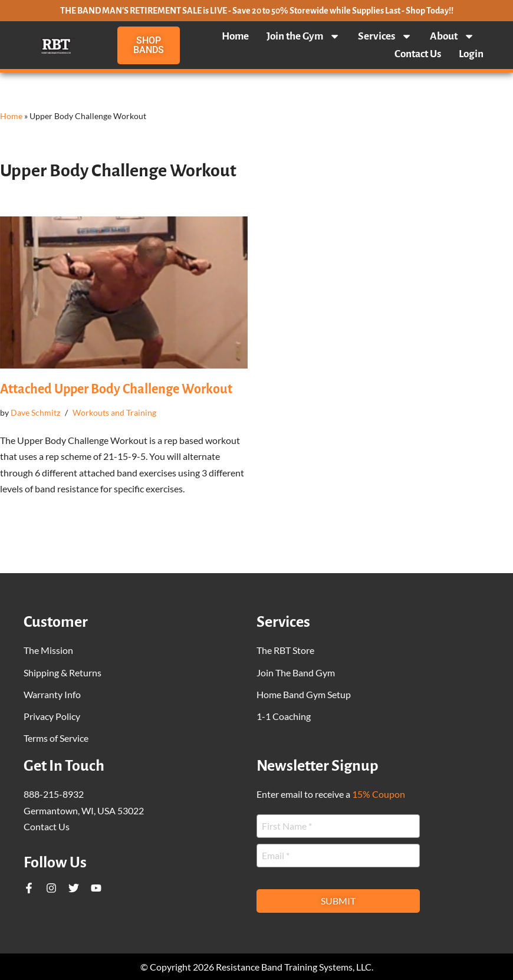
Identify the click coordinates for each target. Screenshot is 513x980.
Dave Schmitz (35, 412)
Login (471, 54)
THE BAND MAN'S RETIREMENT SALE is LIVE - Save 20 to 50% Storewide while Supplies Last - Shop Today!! (257, 11)
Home (235, 36)
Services (385, 37)
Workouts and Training (114, 412)
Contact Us (418, 54)
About (452, 37)
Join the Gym (303, 37)
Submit (338, 901)
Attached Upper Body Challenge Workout (116, 389)
